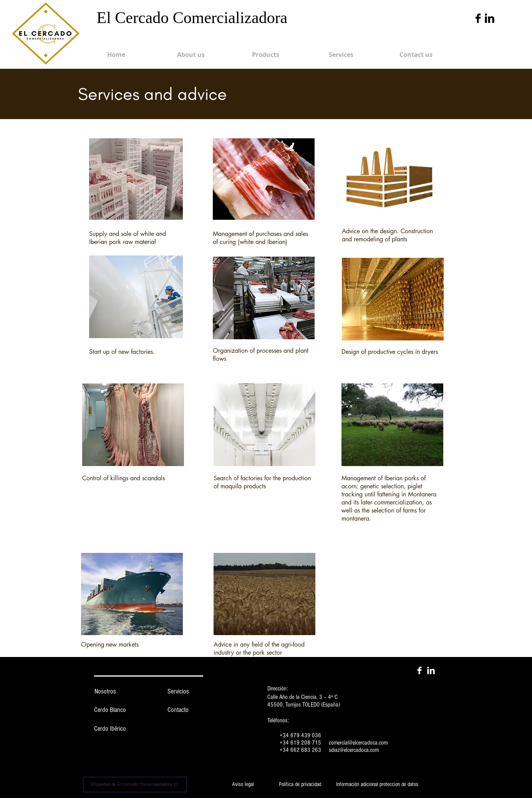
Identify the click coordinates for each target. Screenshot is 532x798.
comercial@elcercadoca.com (358, 743)
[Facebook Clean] (419, 670)
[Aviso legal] (243, 785)
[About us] (191, 55)
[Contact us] (416, 55)
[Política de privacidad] (300, 785)
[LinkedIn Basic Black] (490, 18)
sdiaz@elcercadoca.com (354, 750)
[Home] (116, 55)
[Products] (266, 55)
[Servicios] (178, 692)
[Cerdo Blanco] (110, 710)
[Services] (341, 55)
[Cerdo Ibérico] (110, 729)
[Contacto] (178, 710)
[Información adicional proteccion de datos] (377, 785)
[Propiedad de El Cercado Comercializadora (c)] (135, 785)
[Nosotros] (105, 692)
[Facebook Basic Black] (478, 18)
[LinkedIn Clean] (431, 670)
